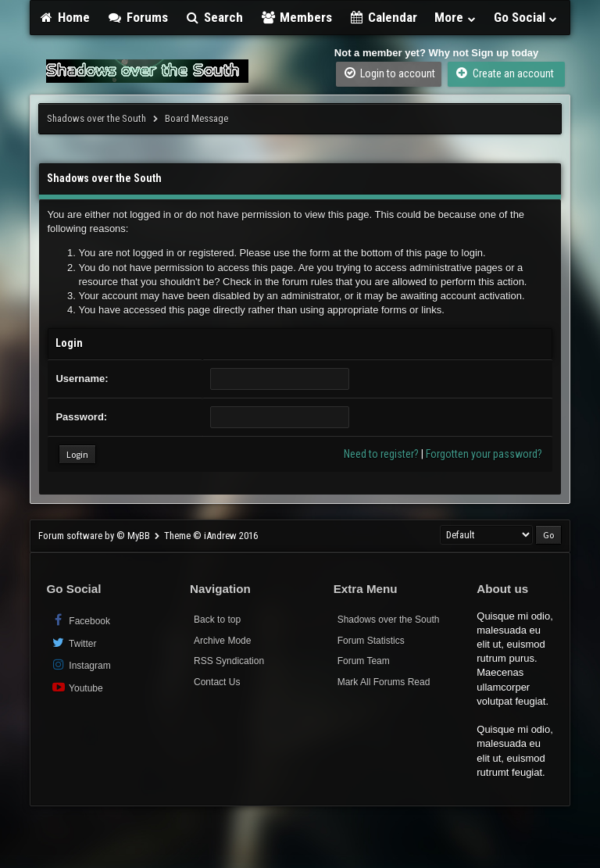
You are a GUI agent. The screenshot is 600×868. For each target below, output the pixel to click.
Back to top (217, 620)
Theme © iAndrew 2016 (211, 536)
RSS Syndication (229, 661)
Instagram (80, 664)
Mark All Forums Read (384, 682)
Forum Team (364, 661)
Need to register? (381, 454)
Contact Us (217, 682)
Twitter (73, 643)
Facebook (80, 620)
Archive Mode (222, 641)
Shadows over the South (96, 118)
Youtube (76, 687)
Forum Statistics (371, 641)
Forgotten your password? (484, 454)
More (455, 17)
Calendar (384, 17)
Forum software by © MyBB (95, 536)
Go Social (526, 17)
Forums (137, 17)
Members (296, 17)
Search (214, 17)
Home (64, 17)
